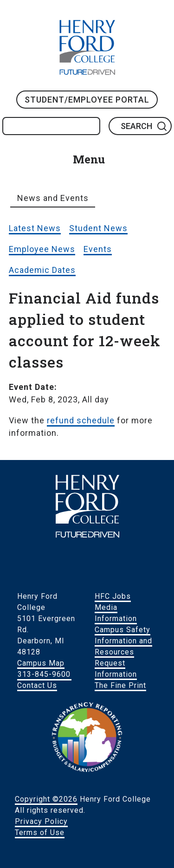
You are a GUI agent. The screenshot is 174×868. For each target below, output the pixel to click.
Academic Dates (42, 270)
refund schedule (81, 420)
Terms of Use (40, 832)
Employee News (42, 249)
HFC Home (87, 47)
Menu (89, 159)
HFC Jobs (113, 596)
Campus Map (41, 663)
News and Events (53, 198)
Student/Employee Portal (87, 100)
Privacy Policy (41, 821)
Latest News (35, 228)
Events (98, 249)
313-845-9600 (44, 674)
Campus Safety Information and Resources (123, 641)
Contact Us (37, 685)
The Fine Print (120, 685)
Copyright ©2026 (46, 799)
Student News (98, 228)
